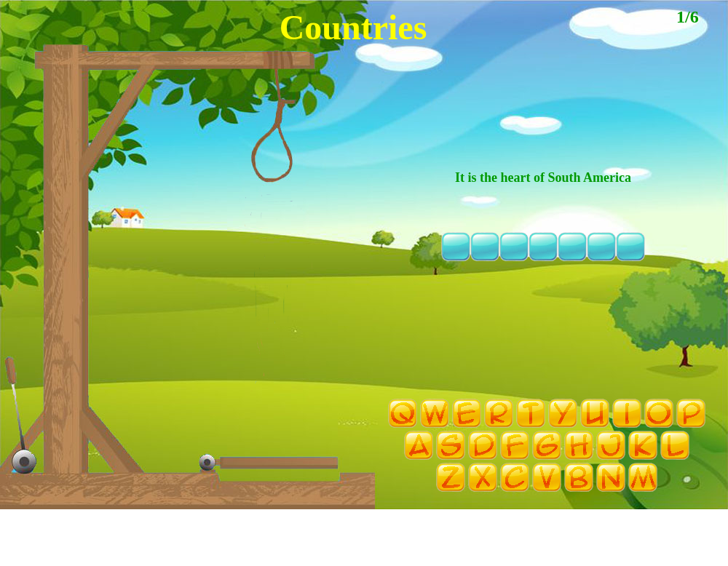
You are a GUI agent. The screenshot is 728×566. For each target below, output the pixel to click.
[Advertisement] (364, 544)
